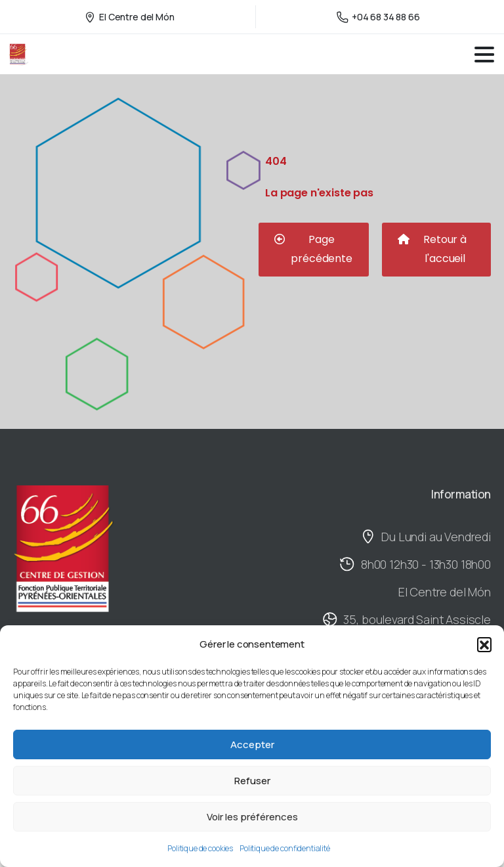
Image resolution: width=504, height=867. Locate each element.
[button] (484, 644)
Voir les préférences (252, 817)
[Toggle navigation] (484, 55)
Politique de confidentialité (285, 848)
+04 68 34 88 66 (378, 17)
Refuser (252, 781)
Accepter (252, 745)
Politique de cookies (200, 848)
